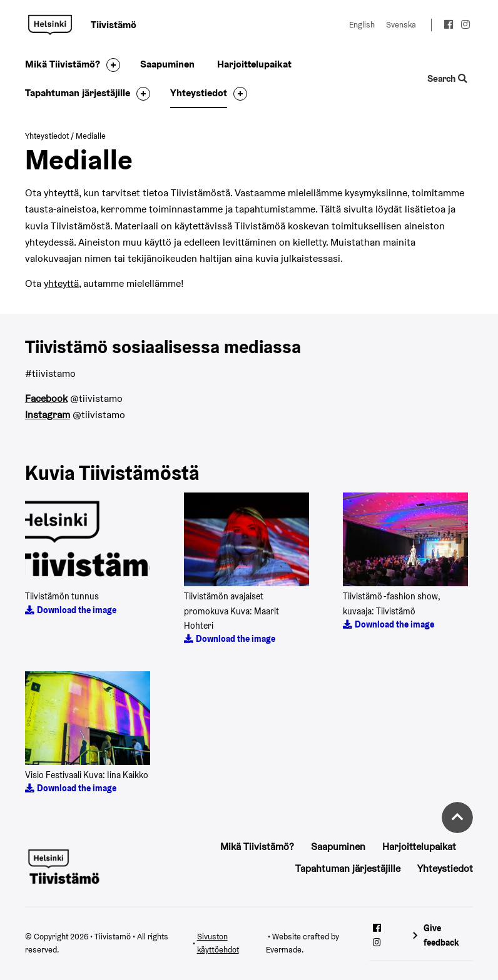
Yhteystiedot (199, 93)
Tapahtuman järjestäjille (78, 93)
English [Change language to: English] (362, 25)
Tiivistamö (50, 25)
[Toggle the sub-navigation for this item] (110, 65)
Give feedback (441, 935)
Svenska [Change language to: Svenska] (401, 25)
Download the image (77, 610)
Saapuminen (167, 64)
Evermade (284, 950)
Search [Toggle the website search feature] (448, 78)
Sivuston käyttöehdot (218, 943)
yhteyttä (61, 283)
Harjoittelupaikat (254, 64)
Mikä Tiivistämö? (63, 64)
